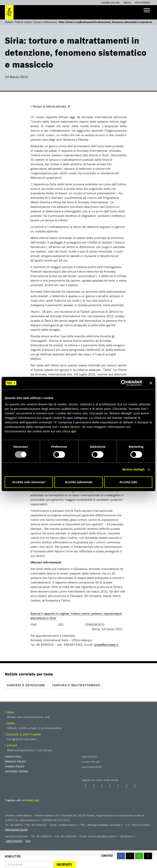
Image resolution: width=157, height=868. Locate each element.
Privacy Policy (15, 761)
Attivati (11, 746)
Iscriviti (64, 864)
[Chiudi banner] (151, 383)
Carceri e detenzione (45, 22)
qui (74, 431)
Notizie (9, 22)
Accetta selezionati (78, 482)
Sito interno (142, 3)
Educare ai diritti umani (23, 734)
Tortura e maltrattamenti (76, 685)
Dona (9, 712)
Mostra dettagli (133, 469)
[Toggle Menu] (147, 10)
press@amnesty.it (106, 645)
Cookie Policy (15, 766)
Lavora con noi (110, 3)
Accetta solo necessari (29, 482)
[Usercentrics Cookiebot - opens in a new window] (124, 383)
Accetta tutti (128, 482)
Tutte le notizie (23, 22)
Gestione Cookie (17, 771)
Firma (10, 723)
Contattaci (13, 757)
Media (127, 3)
